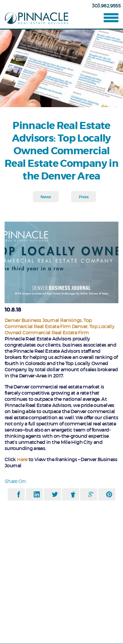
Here (22, 459)
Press (84, 197)
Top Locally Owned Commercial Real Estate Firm (60, 329)
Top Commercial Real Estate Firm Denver (48, 323)
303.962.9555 (106, 6)
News (46, 197)
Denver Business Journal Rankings (43, 320)
